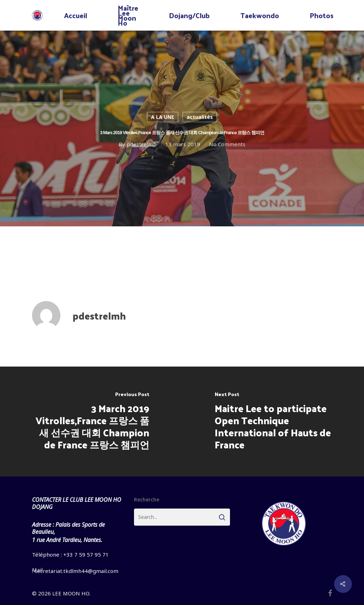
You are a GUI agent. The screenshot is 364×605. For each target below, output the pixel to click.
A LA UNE (163, 117)
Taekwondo (260, 15)
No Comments (227, 144)
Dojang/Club (189, 15)
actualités (200, 117)
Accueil (76, 15)
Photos (322, 15)
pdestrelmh (141, 144)
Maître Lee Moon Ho (128, 15)
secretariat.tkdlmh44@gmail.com (76, 571)
